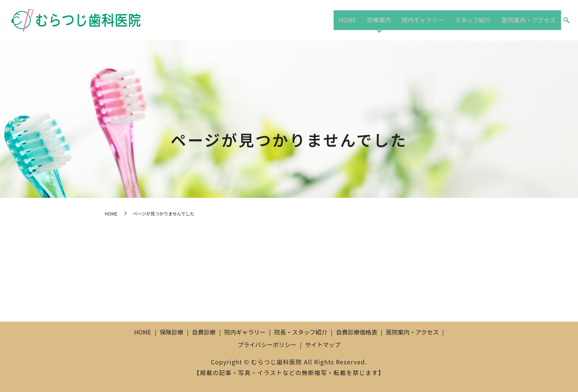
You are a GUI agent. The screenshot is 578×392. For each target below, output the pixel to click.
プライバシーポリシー (267, 344)
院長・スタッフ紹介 (301, 332)
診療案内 (380, 20)
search (567, 21)
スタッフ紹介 (472, 20)
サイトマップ (323, 344)
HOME (351, 20)
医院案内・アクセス (528, 20)
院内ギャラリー (422, 20)
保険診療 (171, 332)
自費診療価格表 (356, 332)
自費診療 (204, 332)
